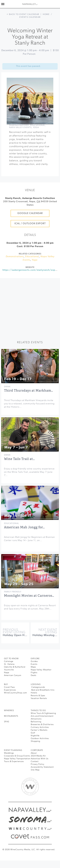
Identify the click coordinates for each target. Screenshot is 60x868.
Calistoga (9, 661)
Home (46, 14)
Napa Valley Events (20, 127)
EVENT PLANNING (13, 750)
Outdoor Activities (40, 738)
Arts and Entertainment (42, 716)
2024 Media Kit (38, 756)
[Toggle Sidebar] (3, 4)
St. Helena (9, 664)
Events (34, 664)
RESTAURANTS (11, 716)
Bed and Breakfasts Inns (43, 690)
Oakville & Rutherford (15, 667)
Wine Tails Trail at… (19, 459)
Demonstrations (19, 125)
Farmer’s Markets (39, 730)
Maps (33, 667)
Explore (35, 659)
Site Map (35, 770)
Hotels (34, 693)
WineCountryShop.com (15, 693)
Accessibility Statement (42, 767)
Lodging (36, 684)
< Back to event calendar (23, 14)
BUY (6, 684)
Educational (38, 125)
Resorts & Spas (38, 696)
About (34, 753)
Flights (34, 673)
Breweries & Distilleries (42, 724)
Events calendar (30, 17)
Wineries (9, 711)
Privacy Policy (38, 764)
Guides (34, 661)
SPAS (7, 722)
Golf (33, 733)
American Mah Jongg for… (24, 527)
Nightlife (35, 736)
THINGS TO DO (38, 711)
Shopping (35, 741)
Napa (7, 673)
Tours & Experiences (14, 761)
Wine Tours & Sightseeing (43, 713)
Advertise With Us (40, 759)
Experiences (10, 690)
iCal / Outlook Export (30, 224)
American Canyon (13, 675)
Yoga (36, 127)
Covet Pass (9, 687)
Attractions (36, 719)
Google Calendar (30, 213)
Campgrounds (38, 687)
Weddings (9, 753)
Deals (33, 675)
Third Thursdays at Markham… (29, 391)
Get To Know (11, 659)
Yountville (9, 670)
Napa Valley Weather (41, 670)
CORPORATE (37, 750)
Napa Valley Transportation (17, 759)
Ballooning (36, 722)
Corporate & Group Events (17, 756)
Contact (35, 761)
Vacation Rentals (39, 698)
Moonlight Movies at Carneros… (29, 596)
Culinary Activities (40, 727)
